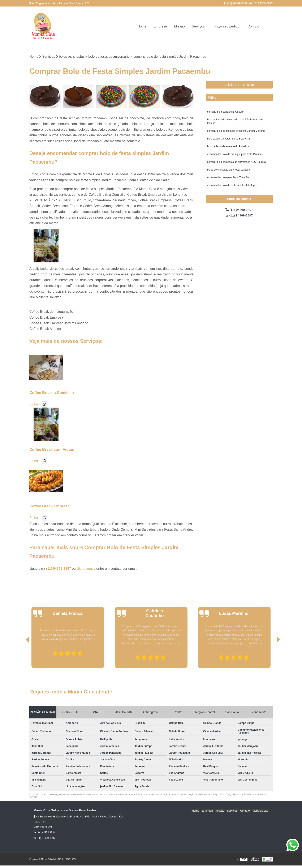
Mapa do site (260, 811)
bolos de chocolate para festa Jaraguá (228, 172)
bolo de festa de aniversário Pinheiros (228, 148)
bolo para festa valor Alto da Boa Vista (228, 140)
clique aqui (85, 569)
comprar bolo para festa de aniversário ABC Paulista (236, 164)
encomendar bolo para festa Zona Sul (228, 180)
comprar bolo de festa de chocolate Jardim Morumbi (236, 132)
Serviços (198, 26)
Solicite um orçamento (239, 85)
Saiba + (35, 404)
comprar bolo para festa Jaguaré (225, 112)
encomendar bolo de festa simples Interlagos (232, 188)
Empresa (160, 26)
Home (142, 26)
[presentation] (22, 656)
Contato (253, 26)
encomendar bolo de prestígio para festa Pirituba (234, 156)
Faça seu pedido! (227, 26)
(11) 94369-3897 (236, 3)
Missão (179, 26)
